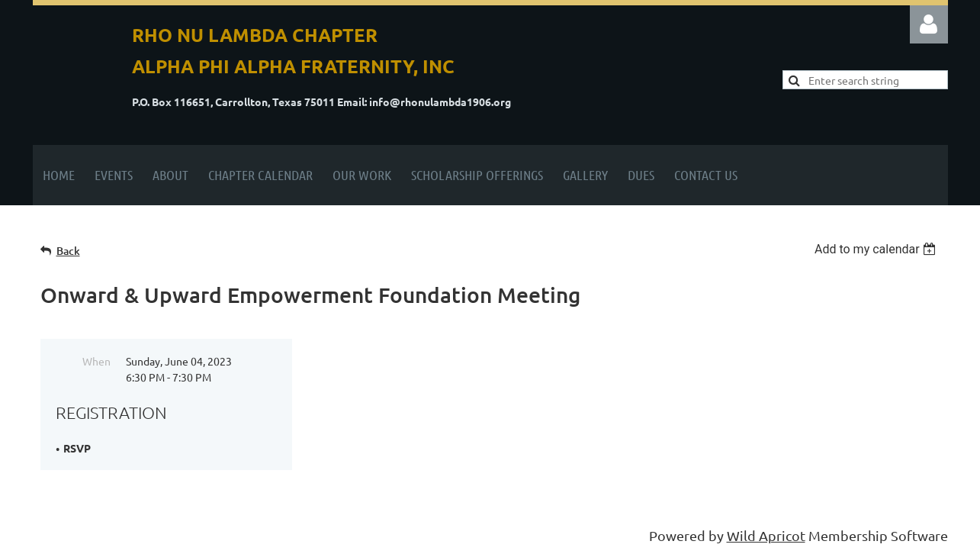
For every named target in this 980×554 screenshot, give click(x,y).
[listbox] (877, 249)
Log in (929, 24)
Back (68, 251)
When (96, 361)
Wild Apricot (766, 535)
